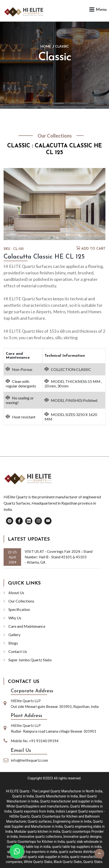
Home (46, 46)
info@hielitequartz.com (29, 760)
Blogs (13, 643)
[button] (52, 238)
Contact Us (18, 651)
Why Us (15, 618)
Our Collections (21, 601)
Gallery (14, 635)
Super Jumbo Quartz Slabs (30, 660)
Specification (19, 609)
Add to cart (93, 249)
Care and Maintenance (27, 626)
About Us (16, 593)
